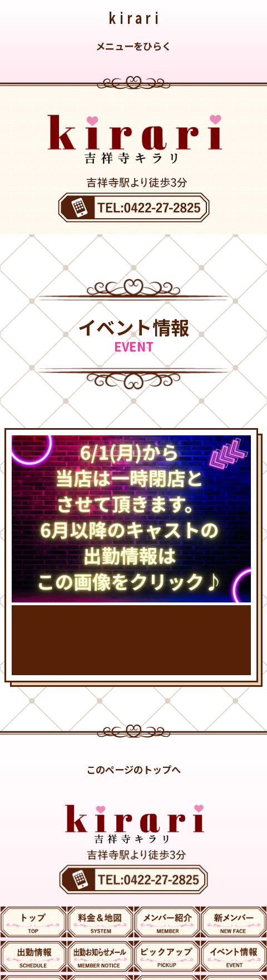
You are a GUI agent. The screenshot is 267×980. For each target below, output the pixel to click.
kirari (135, 17)
